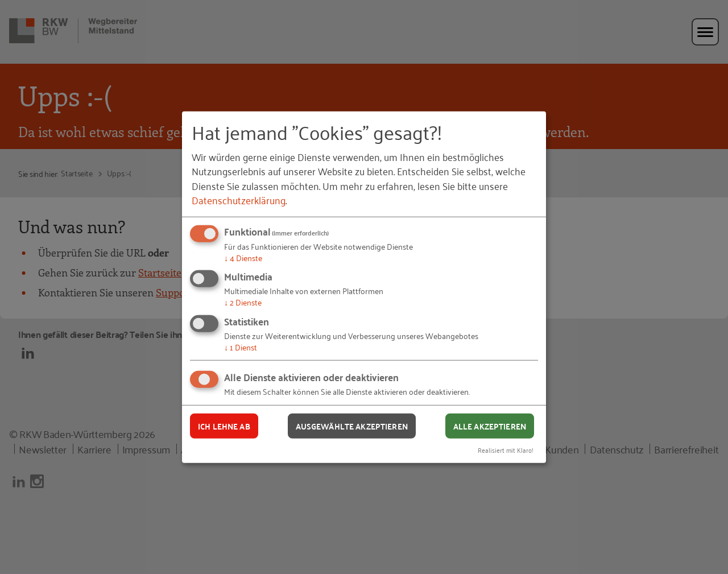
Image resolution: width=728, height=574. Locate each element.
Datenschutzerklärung (239, 200)
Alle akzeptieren (490, 426)
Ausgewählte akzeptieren (352, 426)
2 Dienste (243, 302)
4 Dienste (243, 257)
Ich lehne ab (224, 426)
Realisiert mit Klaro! (506, 450)
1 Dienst (241, 347)
